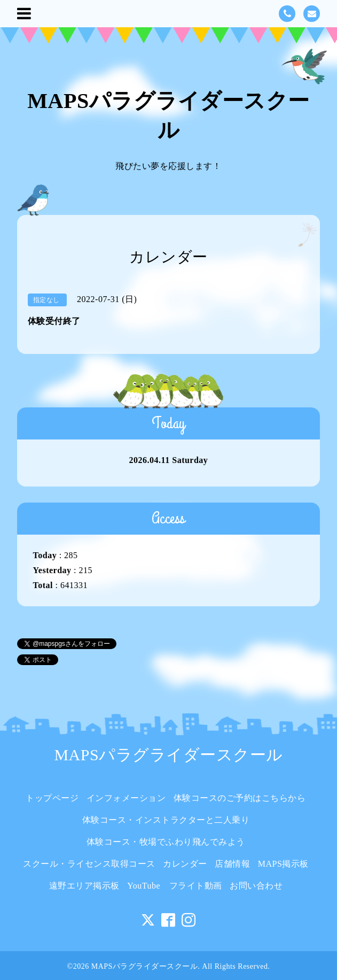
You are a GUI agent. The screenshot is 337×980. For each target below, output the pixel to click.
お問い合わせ (256, 886)
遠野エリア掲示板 (84, 886)
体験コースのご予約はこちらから (240, 798)
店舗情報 (232, 864)
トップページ (52, 798)
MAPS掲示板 (283, 864)
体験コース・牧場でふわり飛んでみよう (166, 842)
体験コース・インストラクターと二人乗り (170, 820)
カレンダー (185, 864)
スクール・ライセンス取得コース (89, 864)
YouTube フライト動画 (174, 886)
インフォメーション (126, 798)
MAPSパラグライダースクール (168, 755)
